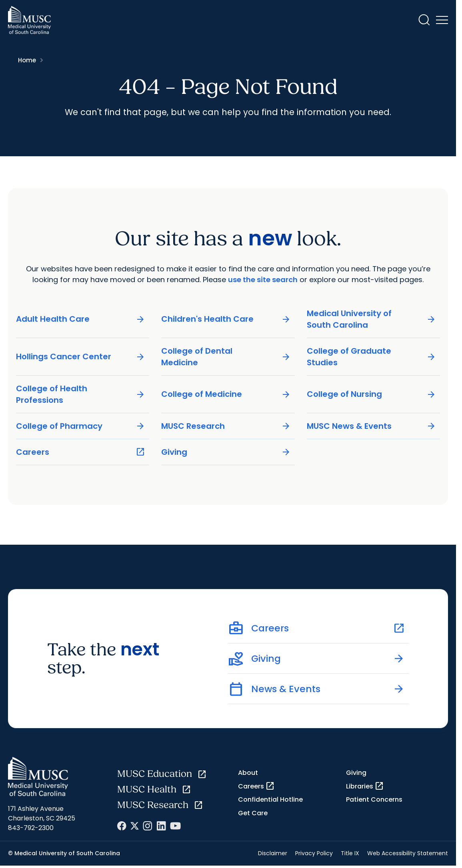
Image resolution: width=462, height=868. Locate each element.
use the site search (263, 280)
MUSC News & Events (371, 426)
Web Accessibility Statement (408, 853)
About (248, 773)
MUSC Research (226, 426)
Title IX (350, 853)
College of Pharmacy (81, 426)
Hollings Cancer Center (81, 357)
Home (27, 60)
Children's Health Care (226, 319)
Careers (81, 452)
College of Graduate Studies (371, 356)
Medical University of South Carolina (371, 319)
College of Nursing (371, 394)
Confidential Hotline (270, 799)
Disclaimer (273, 853)
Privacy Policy (314, 853)
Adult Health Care (81, 319)
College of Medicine (226, 394)
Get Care (253, 813)
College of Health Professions (81, 394)
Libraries (365, 786)
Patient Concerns (374, 799)
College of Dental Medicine (226, 356)
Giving (226, 452)
